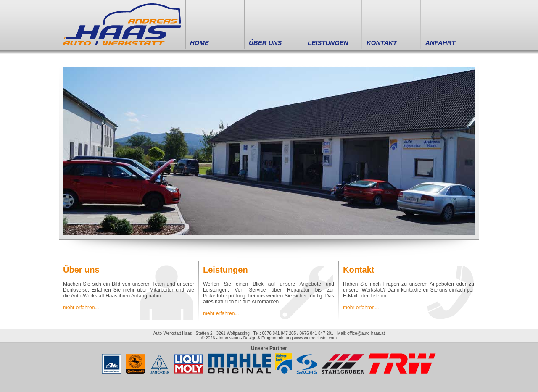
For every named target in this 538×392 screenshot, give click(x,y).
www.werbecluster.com (315, 338)
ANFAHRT (440, 43)
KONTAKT (382, 43)
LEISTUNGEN (328, 43)
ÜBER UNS (265, 43)
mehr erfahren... (81, 308)
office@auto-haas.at (366, 333)
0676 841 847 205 (279, 333)
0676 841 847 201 (317, 333)
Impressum (229, 338)
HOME (199, 43)
